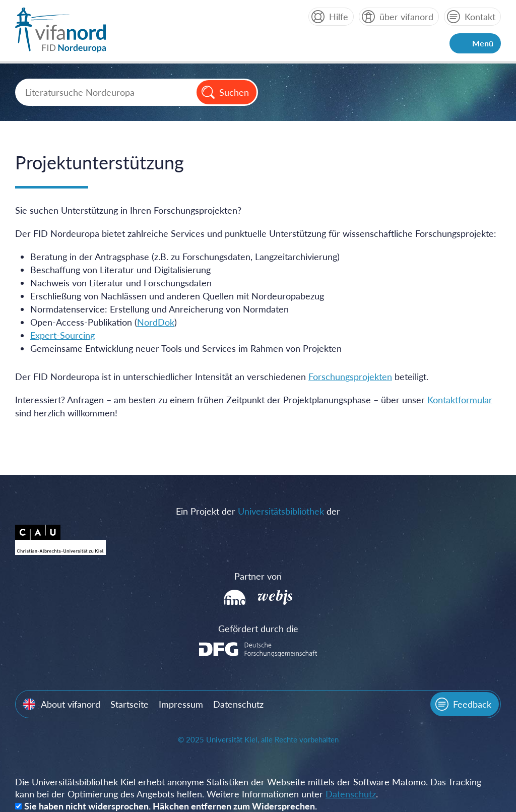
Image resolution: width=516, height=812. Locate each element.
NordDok (156, 322)
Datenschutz (238, 704)
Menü (483, 43)
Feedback (472, 704)
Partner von (258, 576)
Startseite (130, 704)
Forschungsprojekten (350, 377)
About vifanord (71, 704)
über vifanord (406, 17)
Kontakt (480, 17)
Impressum (181, 704)
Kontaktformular (460, 400)
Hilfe (339, 17)
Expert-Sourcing (62, 335)
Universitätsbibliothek (281, 511)
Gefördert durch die (258, 629)
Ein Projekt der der (258, 511)
